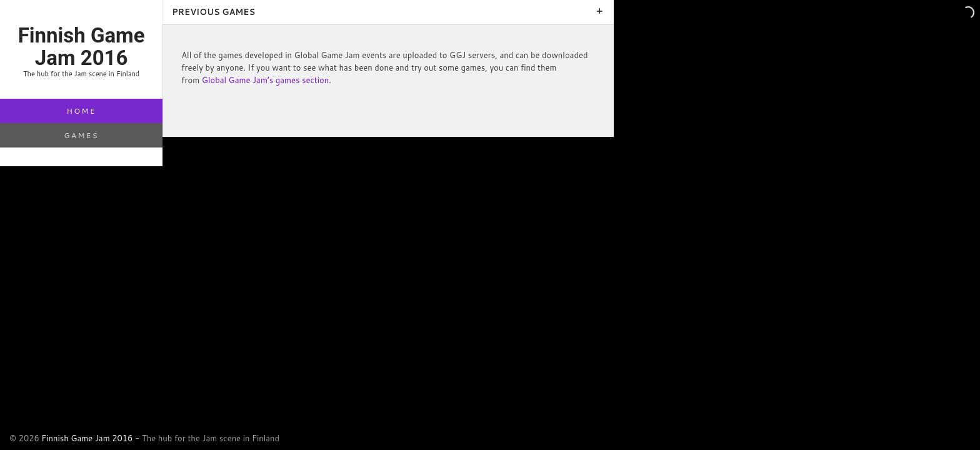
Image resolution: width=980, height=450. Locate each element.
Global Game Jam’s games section (265, 80)
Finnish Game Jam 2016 (87, 438)
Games (81, 135)
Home (81, 111)
